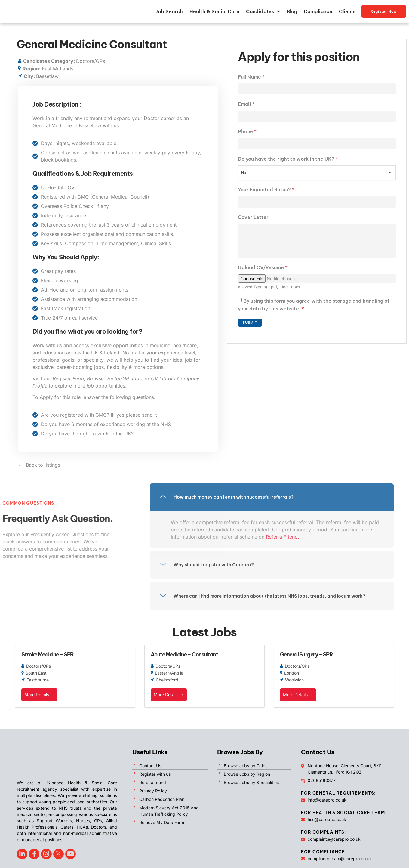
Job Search (169, 12)
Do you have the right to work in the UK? (288, 162)
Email (246, 106)
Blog (292, 12)
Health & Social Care (214, 12)
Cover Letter (253, 221)
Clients (347, 12)
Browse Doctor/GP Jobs (114, 380)
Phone (247, 134)
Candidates (263, 12)
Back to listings (43, 466)
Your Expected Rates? (266, 193)
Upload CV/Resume (263, 274)
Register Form (68, 380)
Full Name (251, 78)
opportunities (106, 387)
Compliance (318, 12)
